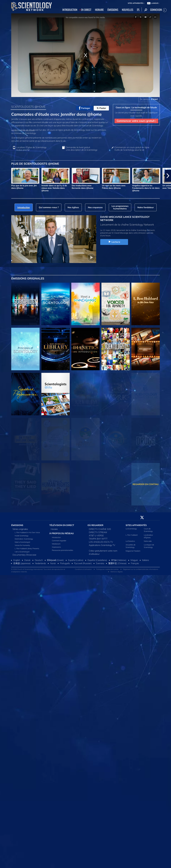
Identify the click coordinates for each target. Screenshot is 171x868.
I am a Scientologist (22, 552)
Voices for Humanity (22, 545)
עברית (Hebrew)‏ (119, 560)
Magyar (134, 560)
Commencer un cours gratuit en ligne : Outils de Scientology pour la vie (132, 149)
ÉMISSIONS (113, 10)
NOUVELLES (128, 10)
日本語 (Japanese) (22, 563)
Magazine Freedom (133, 551)
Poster (101, 108)
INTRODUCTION (70, 10)
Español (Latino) (76, 560)
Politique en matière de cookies (107, 569)
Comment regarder (59, 541)
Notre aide (148, 541)
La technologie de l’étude (23, 130)
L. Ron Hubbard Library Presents (27, 548)
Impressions (56, 547)
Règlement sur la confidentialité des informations (141, 569)
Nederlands (40, 563)
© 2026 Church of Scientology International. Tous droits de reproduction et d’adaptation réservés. (38, 570)
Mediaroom (56, 544)
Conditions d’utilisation (83, 569)
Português (65, 563)
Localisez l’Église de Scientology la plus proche (31, 149)
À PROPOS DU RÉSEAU (62, 533)
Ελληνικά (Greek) (55, 560)
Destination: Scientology (24, 539)
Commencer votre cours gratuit (136, 121)
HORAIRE (99, 10)
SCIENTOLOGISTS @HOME (28, 107)
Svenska (100, 563)
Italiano (146, 560)
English (17, 560)
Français (135, 563)
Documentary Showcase (24, 555)
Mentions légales (117, 572)
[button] (168, 176)
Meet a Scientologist (22, 542)
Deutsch (39, 560)
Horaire (54, 529)
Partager (85, 108)
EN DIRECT (86, 10)
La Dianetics (130, 541)
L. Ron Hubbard (132, 535)
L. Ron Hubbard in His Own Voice (27, 532)
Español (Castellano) (97, 560)
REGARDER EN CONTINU (146, 484)
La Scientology (131, 529)
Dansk (27, 560)
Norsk (53, 563)
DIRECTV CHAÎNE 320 (100, 529)
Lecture (114, 242)
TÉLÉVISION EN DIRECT (62, 525)
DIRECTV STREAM (98, 532)
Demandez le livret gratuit (82, 149)
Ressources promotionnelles (62, 550)
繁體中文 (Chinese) (117, 563)
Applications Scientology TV (102, 545)
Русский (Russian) (83, 563)
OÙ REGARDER (95, 525)
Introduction (56, 537)
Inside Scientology (22, 536)
